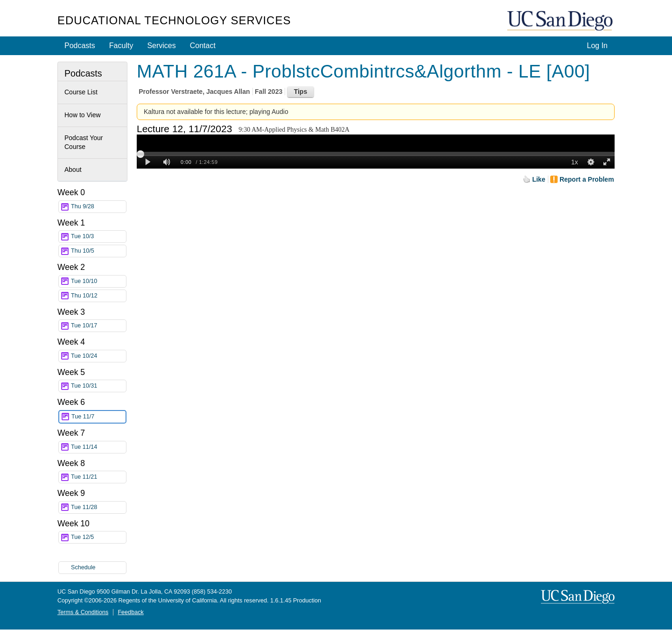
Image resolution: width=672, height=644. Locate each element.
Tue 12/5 (98, 537)
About (73, 170)
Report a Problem (587, 179)
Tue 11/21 (98, 477)
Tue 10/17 (98, 326)
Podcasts (80, 46)
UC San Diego (561, 21)
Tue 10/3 (98, 237)
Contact (203, 46)
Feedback (130, 612)
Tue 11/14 (98, 447)
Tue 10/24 (98, 356)
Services (161, 46)
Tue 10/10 (98, 281)
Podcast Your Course (84, 142)
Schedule (83, 567)
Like (539, 179)
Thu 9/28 (98, 207)
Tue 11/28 (98, 507)
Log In (597, 46)
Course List (81, 92)
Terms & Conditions (83, 612)
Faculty (121, 46)
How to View (83, 115)
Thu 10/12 (98, 296)
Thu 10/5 (98, 251)
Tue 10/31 (98, 386)
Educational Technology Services (174, 20)
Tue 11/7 (98, 417)
